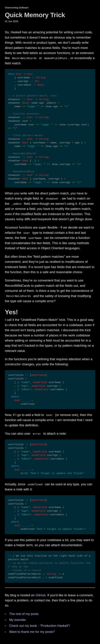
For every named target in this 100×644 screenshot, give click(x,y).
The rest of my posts (24, 614)
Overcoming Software (17, 8)
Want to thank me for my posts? (32, 632)
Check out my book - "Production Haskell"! (40, 626)
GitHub (41, 595)
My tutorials (17, 620)
